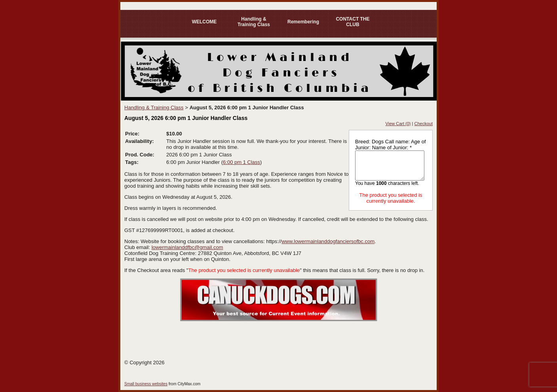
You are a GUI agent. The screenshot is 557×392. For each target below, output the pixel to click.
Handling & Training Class (254, 22)
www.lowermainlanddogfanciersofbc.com (328, 241)
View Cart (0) (398, 124)
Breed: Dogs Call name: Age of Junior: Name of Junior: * (391, 145)
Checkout (424, 124)
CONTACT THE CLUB (353, 22)
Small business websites (146, 384)
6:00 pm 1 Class (241, 162)
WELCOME (204, 22)
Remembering (303, 22)
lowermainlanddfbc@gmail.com (187, 247)
